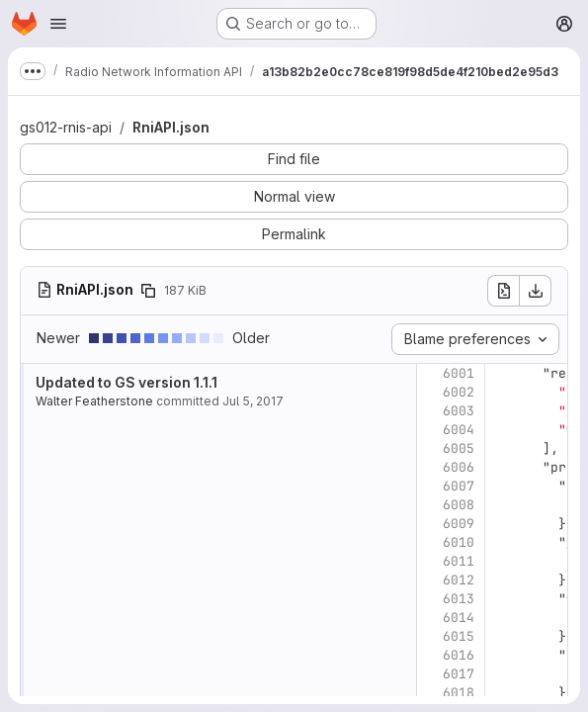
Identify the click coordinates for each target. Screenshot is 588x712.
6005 (459, 448)
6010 (459, 542)
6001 (459, 373)
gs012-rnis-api (66, 127)
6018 (459, 693)
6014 (459, 618)
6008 (459, 505)
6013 (459, 599)
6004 (459, 430)
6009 (459, 524)
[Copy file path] (148, 291)
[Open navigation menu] (58, 24)
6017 (459, 674)
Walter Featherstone (94, 401)
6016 (459, 655)
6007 (459, 486)
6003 (459, 411)
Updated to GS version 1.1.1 (126, 382)
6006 (459, 467)
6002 (459, 392)
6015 (459, 636)
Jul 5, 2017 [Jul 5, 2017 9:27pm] (253, 401)
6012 (459, 580)
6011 (459, 561)
